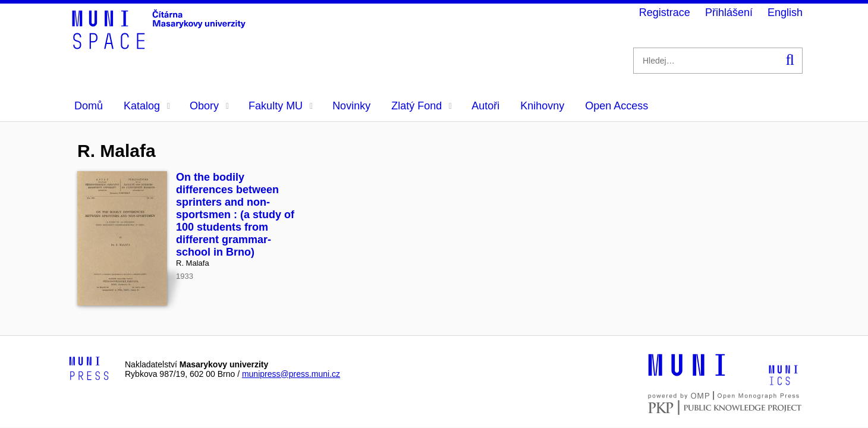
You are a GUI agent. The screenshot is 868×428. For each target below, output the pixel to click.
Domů (89, 106)
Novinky (351, 106)
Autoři (485, 106)
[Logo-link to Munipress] (89, 369)
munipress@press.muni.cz (291, 374)
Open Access (617, 106)
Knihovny (542, 106)
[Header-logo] (161, 45)
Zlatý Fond (422, 106)
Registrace (665, 12)
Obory (209, 106)
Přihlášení (729, 12)
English (785, 12)
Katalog (147, 106)
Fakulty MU (281, 106)
